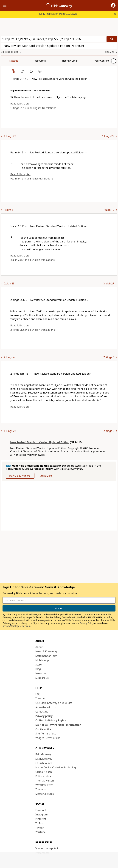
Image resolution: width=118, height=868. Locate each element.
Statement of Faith (46, 656)
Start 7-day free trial (20, 476)
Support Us (42, 678)
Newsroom (42, 673)
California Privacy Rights (51, 720)
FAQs (38, 694)
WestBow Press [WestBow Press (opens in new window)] (44, 785)
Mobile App (42, 660)
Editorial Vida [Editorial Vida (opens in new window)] (43, 776)
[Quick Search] (53, 39)
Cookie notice (43, 729)
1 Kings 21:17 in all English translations (33, 108)
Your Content (62, 61)
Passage (8, 61)
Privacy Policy (87, 623)
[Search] (112, 39)
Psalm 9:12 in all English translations (32, 179)
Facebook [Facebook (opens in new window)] (41, 810)
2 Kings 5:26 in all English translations (33, 330)
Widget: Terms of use (48, 738)
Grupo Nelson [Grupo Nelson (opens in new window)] (44, 772)
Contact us (42, 712)
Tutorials (41, 698)
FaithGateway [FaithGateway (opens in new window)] (43, 754)
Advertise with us (46, 707)
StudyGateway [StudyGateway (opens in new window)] (44, 759)
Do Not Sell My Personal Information (58, 725)
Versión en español (47, 848)
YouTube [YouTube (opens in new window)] (41, 832)
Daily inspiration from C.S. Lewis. (58, 14)
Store (39, 665)
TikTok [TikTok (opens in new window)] (39, 823)
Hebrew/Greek (42, 61)
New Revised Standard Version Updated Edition (40, 442)
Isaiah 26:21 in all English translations (32, 260)
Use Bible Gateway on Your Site (54, 703)
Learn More (46, 476)
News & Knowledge (47, 651)
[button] (113, 5)
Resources (23, 61)
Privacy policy (44, 716)
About (39, 647)
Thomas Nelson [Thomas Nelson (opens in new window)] (45, 781)
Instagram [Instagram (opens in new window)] (42, 814)
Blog (38, 669)
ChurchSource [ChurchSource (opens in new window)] (44, 763)
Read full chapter (20, 104)
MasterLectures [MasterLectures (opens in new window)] (45, 794)
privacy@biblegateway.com (17, 626)
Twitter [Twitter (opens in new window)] (39, 828)
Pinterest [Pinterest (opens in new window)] (41, 819)
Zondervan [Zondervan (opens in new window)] (42, 789)
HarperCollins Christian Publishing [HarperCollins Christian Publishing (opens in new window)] (56, 767)
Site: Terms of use (46, 734)
